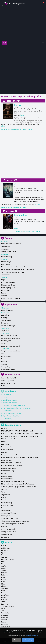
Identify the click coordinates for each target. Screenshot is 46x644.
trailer (25, 129)
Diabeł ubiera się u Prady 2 (12, 413)
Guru (3, 354)
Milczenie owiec (6, 476)
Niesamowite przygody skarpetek (13, 481)
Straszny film (6, 249)
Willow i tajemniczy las (9, 326)
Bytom (4, 553)
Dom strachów (21, 215)
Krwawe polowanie (8, 359)
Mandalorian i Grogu (8, 285)
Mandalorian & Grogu (9, 468)
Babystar (4, 428)
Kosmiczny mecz (7, 460)
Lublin (3, 582)
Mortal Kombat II (7, 479)
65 (15, 184)
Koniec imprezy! (7, 356)
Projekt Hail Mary (7, 505)
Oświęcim (4, 588)
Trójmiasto (5, 613)
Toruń (3, 611)
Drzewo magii (6, 262)
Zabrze (4, 622)
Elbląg (3, 561)
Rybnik (3, 597)
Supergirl (4, 364)
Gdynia (4, 568)
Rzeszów (4, 600)
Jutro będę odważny (8, 282)
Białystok (4, 546)
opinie (30, 129)
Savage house (6, 320)
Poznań (4, 591)
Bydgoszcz (5, 550)
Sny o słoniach (6, 323)
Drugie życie (5, 315)
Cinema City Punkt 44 (8, 378)
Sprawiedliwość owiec (9, 513)
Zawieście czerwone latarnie (11, 298)
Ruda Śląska (5, 595)
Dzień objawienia (7, 310)
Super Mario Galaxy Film (11, 416)
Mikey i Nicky (6, 264)
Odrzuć (17, 640)
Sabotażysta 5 (6, 510)
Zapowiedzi (11, 305)
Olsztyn (4, 586)
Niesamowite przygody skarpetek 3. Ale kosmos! (18, 269)
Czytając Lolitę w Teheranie (11, 338)
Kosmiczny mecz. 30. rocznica (11, 244)
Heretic (17, 105)
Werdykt (4, 296)
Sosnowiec (5, 604)
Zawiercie (4, 624)
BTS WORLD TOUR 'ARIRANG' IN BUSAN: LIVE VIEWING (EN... (22, 434)
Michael (4, 473)
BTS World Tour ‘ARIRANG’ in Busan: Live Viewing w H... (20, 436)
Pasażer (4, 293)
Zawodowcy (5, 275)
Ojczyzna (4, 343)
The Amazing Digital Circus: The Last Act (17, 408)
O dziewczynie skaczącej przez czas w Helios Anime (19, 487)
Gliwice (4, 570)
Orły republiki (6, 246)
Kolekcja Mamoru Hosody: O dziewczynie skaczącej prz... (20, 457)
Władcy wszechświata (9, 252)
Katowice (5, 575)
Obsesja (6, 397)
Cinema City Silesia (8, 381)
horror (22, 115)
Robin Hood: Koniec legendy (11, 346)
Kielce (3, 577)
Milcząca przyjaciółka (8, 288)
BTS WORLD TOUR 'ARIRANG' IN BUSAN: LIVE (17, 431)
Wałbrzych (5, 617)
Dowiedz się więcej (32, 635)
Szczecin (4, 608)
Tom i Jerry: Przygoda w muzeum (12, 272)
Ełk (2, 564)
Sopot (3, 602)
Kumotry (4, 318)
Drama (4, 442)
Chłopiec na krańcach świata (11, 351)
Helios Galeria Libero (8, 383)
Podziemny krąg (7, 257)
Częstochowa (6, 557)
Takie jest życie (6, 367)
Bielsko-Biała (6, 548)
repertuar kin (6, 129)
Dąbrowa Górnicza (8, 559)
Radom (4, 593)
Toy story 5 (5, 330)
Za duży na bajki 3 (7, 534)
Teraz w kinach (13, 425)
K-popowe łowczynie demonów (12, 455)
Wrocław (4, 620)
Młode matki (6, 290)
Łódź (3, 584)
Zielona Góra (6, 626)
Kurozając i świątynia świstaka (11, 465)
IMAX (3, 386)
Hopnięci (4, 452)
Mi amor (4, 362)
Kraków (4, 579)
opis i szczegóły (16, 129)
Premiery (10, 238)
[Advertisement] (23, 69)
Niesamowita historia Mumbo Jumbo (14, 267)
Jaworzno (4, 573)
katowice (16, 3)
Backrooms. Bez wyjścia (9, 335)
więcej (3, 126)
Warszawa (5, 615)
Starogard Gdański (8, 606)
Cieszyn (4, 555)
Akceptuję (28, 640)
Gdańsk (4, 566)
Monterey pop (6, 341)
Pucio (3, 508)
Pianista (4, 500)
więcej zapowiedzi (9, 369)
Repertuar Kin (12, 374)
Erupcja (4, 280)
